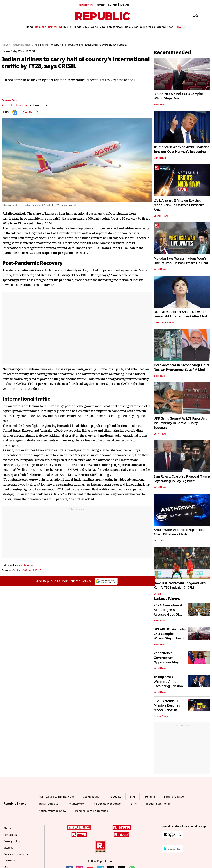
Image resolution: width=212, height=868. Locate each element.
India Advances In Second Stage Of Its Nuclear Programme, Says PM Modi (181, 367)
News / (6, 45)
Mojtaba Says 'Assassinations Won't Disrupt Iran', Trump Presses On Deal (181, 261)
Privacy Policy (12, 841)
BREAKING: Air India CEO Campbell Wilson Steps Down (179, 96)
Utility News (160, 434)
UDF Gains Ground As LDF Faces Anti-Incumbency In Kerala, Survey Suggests (181, 423)
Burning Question (175, 797)
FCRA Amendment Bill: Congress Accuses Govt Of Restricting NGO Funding (168, 614)
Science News (161, 216)
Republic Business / (22, 45)
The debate (114, 797)
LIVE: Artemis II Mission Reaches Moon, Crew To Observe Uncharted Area (179, 205)
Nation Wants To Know (52, 811)
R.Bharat (101, 5)
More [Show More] (181, 27)
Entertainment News (164, 322)
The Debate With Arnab (107, 804)
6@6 (133, 797)
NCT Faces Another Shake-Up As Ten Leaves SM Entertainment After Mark (181, 314)
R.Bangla (113, 5)
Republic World (86, 5)
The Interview (75, 804)
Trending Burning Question (91, 811)
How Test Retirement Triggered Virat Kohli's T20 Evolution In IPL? (180, 585)
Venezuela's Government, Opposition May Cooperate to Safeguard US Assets (170, 662)
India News (159, 104)
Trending (149, 797)
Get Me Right (91, 797)
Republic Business (15, 105)
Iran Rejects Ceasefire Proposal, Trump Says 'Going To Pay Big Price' (182, 479)
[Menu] (194, 16)
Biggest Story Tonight (159, 804)
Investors (9, 861)
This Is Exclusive (49, 804)
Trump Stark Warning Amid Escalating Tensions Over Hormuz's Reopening (182, 149)
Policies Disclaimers (16, 854)
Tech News (159, 540)
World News (160, 158)
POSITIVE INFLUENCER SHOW (56, 797)
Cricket (157, 594)
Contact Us (10, 835)
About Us (9, 828)
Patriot (134, 804)
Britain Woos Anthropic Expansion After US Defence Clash (179, 532)
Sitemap (9, 848)
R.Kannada (125, 5)
